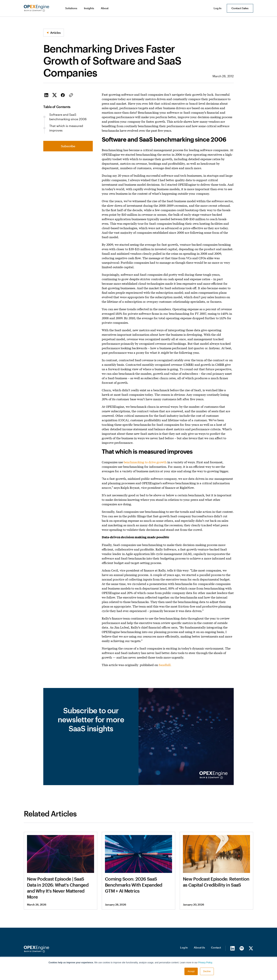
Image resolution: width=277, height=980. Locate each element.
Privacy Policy (205, 963)
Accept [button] (191, 971)
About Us (199, 947)
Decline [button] (207, 971)
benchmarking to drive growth (145, 462)
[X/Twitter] (251, 948)
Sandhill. (165, 665)
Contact (216, 947)
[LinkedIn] (232, 948)
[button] (72, 8)
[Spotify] (242, 948)
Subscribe (68, 146)
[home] (36, 8)
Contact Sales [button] (240, 8)
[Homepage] (36, 949)
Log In (184, 947)
